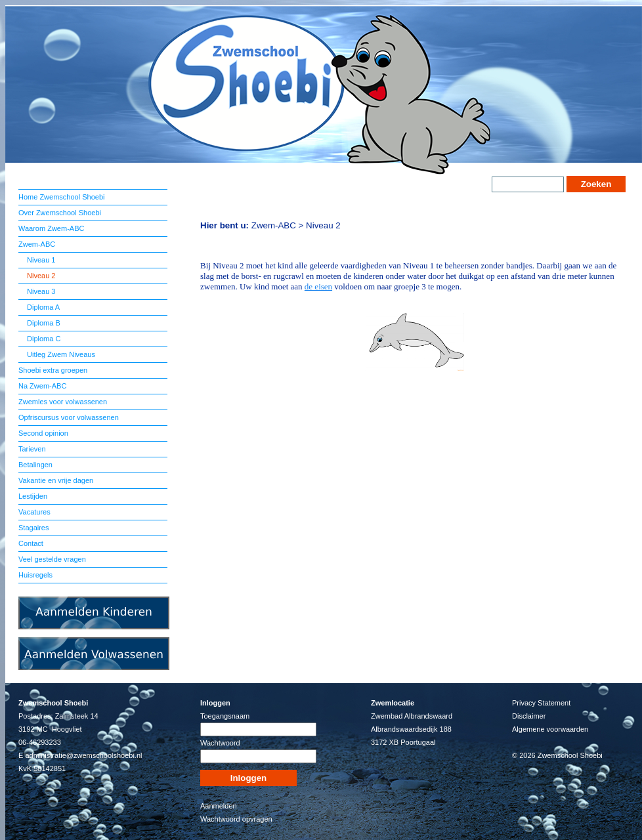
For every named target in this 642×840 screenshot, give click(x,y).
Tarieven (32, 449)
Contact (31, 543)
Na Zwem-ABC (42, 386)
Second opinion (43, 433)
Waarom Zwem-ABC (51, 228)
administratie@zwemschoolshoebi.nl (83, 755)
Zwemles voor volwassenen (63, 402)
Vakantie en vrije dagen (56, 480)
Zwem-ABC (37, 244)
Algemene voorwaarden (550, 729)
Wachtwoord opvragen (236, 819)
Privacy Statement (541, 703)
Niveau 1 (40, 260)
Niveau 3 (40, 291)
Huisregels (35, 575)
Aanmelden (219, 806)
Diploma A (42, 307)
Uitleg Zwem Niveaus (60, 354)
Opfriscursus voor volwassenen (69, 417)
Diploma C (43, 339)
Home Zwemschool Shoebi (61, 197)
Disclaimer (529, 716)
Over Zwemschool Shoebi (60, 213)
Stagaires (33, 528)
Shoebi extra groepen (53, 370)
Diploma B (43, 323)
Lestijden (33, 496)
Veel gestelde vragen (52, 559)
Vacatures (34, 512)
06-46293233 (40, 742)
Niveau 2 (40, 276)
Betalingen (35, 465)
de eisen (318, 286)
